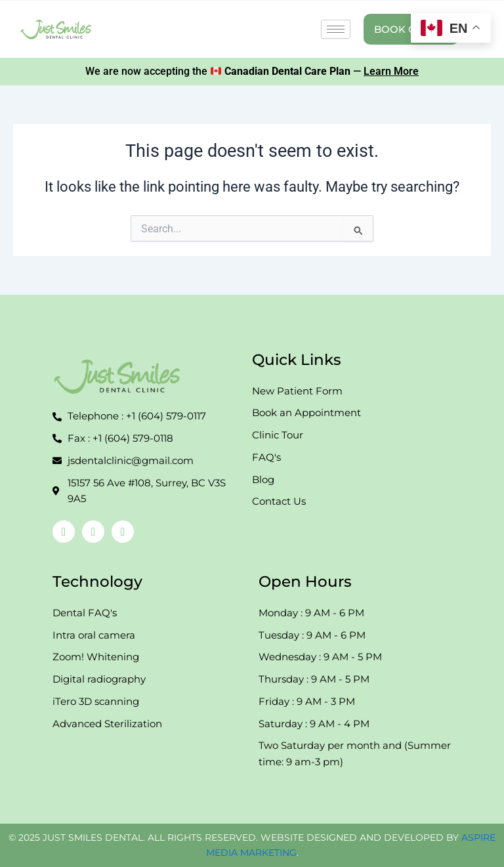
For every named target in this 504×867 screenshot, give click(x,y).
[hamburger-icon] (336, 29)
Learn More (391, 71)
